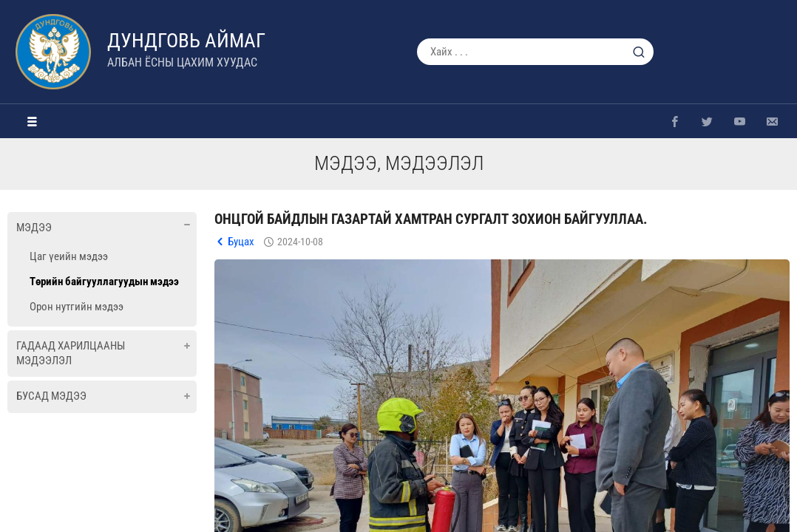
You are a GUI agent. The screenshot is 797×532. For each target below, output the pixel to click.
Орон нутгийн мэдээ (77, 307)
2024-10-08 (300, 242)
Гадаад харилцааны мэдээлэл (71, 353)
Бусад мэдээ (51, 396)
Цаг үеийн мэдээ (69, 256)
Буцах (241, 242)
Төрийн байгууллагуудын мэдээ (104, 282)
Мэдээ (34, 228)
